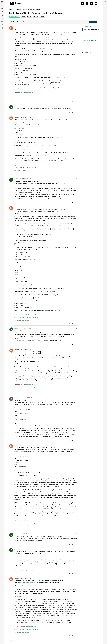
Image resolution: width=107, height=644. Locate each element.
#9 (77, 445)
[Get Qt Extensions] (2, 25)
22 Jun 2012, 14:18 (27, 27)
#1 (77, 27)
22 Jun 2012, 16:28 (27, 106)
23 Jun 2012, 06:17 (27, 179)
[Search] (2, 21)
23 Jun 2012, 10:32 (27, 349)
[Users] (2, 15)
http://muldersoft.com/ (31, 92)
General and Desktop (15, 17)
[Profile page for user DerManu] (11, 399)
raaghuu (16, 106)
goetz (16, 549)
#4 (77, 179)
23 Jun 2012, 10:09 (27, 207)
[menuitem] (105, 2)
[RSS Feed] (24, 22)
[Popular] (2, 12)
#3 (77, 117)
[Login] (105, 2)
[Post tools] (76, 101)
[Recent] (2, 5)
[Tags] (2, 8)
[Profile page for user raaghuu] (11, 107)
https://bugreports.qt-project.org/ (51, 560)
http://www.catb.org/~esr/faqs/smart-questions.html (25, 570)
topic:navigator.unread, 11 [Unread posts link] (90, 40)
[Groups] (2, 18)
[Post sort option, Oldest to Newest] (16, 22)
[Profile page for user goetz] (11, 550)
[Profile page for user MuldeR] (11, 28)
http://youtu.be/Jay (26, 98)
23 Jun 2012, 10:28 (27, 328)
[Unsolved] (2, 28)
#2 (77, 106)
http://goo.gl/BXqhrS (34, 95)
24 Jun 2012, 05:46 (27, 534)
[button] (2, 642)
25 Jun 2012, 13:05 (27, 578)
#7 (77, 349)
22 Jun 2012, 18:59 (27, 117)
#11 (77, 549)
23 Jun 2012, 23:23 (28, 398)
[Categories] (2, 2)
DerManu (17, 398)
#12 (77, 578)
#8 (77, 398)
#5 (77, 207)
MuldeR (16, 27)
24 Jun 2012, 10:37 (26, 549)
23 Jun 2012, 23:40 (27, 445)
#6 (77, 328)
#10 (77, 534)
